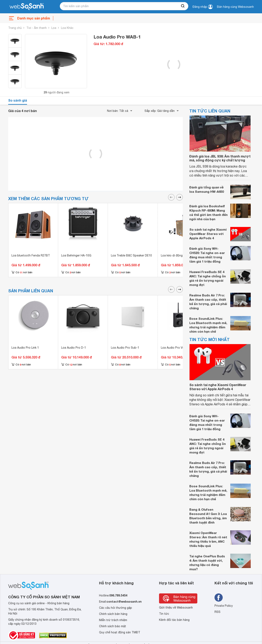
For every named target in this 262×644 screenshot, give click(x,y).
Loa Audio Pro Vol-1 (174, 348)
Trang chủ (15, 28)
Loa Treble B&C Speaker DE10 (131, 255)
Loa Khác (67, 28)
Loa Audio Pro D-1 (74, 348)
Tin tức (164, 614)
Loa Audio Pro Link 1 (25, 348)
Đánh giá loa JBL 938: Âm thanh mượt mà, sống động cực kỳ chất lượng (220, 158)
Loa (54, 28)
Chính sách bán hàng (113, 614)
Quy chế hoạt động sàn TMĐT (120, 632)
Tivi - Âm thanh (37, 28)
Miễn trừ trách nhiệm (113, 620)
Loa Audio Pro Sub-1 (125, 348)
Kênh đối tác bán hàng (174, 620)
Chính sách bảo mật (113, 626)
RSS (217, 612)
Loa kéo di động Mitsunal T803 (182, 255)
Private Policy (224, 606)
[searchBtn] (183, 6)
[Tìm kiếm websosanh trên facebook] (219, 598)
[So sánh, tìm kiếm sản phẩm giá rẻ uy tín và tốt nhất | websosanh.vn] (27, 7)
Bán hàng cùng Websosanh (235, 7)
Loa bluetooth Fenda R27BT (31, 255)
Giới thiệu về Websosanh (176, 608)
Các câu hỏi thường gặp (116, 608)
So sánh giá (18, 100)
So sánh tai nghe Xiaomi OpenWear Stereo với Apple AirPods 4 (208, 234)
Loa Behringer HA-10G (76, 255)
